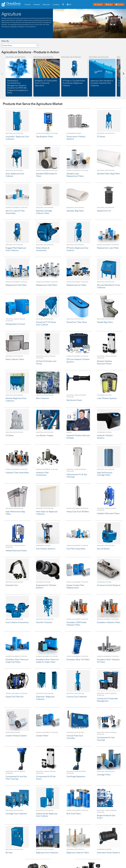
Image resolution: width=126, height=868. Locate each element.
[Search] (63, 4)
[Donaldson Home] (12, 4)
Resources (46, 4)
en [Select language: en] (69, 4)
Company (56, 4)
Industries (37, 4)
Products (28, 4)
